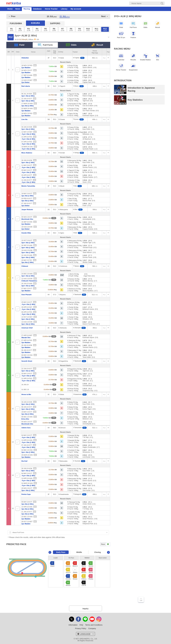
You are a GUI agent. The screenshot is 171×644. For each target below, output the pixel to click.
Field (19, 45)
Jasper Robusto (27, 210)
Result (97, 45)
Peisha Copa (26, 494)
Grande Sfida (26, 233)
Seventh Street (27, 361)
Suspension (133, 67)
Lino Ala (24, 119)
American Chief (27, 328)
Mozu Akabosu (27, 153)
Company (92, 628)
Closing (97, 552)
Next (103, 16)
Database (37, 9)
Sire (158, 57)
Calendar (121, 57)
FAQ (81, 625)
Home (10, 9)
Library (64, 9)
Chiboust (25, 266)
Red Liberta (26, 86)
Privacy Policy (81, 628)
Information (73, 625)
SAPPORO (55, 23)
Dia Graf (24, 461)
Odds (71, 45)
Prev (13, 16)
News (18, 9)
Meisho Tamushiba (28, 186)
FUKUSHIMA (16, 23)
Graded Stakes (145, 57)
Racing (27, 9)
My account (76, 9)
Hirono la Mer (26, 394)
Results (133, 57)
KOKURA (35, 23)
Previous (50, 552)
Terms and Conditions (94, 625)
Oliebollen (25, 58)
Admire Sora (26, 428)
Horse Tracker (51, 9)
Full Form (45, 45)
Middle (79, 552)
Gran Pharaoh (26, 295)
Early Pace (61, 552)
